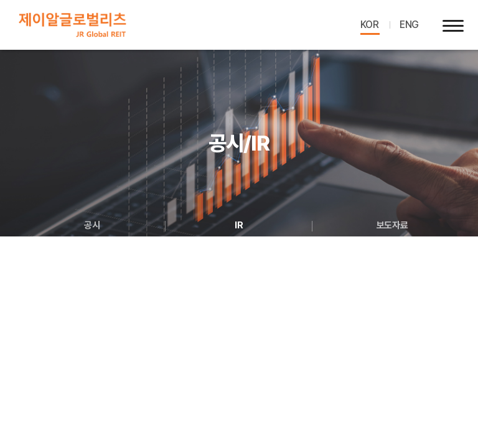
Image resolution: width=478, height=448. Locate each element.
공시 (92, 225)
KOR (370, 25)
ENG (409, 25)
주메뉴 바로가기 (0, 0)
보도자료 (392, 225)
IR (239, 225)
